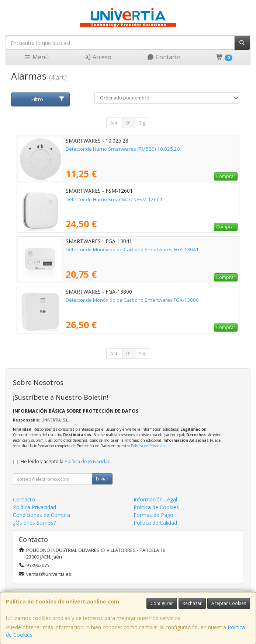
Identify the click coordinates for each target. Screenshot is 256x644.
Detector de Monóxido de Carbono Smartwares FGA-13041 (132, 249)
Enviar (102, 479)
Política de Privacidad (149, 446)
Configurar (162, 603)
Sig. (143, 123)
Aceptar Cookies (229, 603)
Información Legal (155, 499)
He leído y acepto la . (66, 461)
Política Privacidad (34, 507)
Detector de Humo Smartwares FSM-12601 (114, 199)
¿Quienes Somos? (34, 523)
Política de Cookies (156, 507)
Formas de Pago (153, 515)
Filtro (48, 99)
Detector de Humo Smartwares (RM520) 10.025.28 (123, 149)
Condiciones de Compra (41, 515)
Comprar (226, 176)
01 (129, 123)
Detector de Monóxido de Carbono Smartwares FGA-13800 (132, 300)
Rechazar (192, 603)
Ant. (114, 123)
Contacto (164, 57)
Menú (36, 57)
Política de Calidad (155, 523)
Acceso (98, 57)
